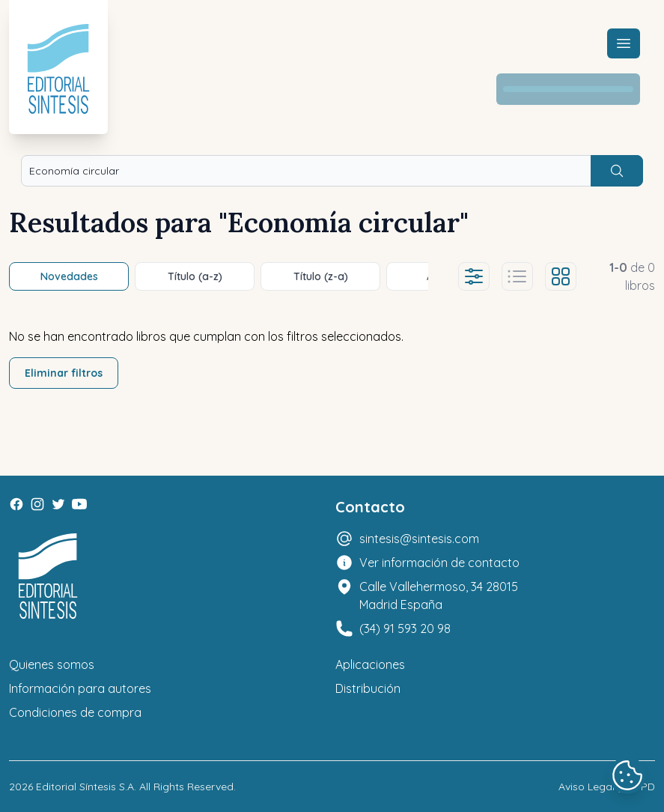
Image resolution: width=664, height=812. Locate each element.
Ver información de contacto (439, 563)
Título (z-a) (321, 276)
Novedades (69, 276)
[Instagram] (37, 504)
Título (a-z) (195, 276)
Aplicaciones (370, 664)
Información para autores (80, 688)
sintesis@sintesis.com (419, 539)
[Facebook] (16, 504)
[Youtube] (79, 504)
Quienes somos (52, 664)
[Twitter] (58, 504)
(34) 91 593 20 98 (405, 628)
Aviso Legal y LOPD (607, 787)
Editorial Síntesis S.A (85, 787)
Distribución (368, 688)
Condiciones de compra (75, 712)
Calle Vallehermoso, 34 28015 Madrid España (439, 596)
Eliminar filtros (64, 373)
